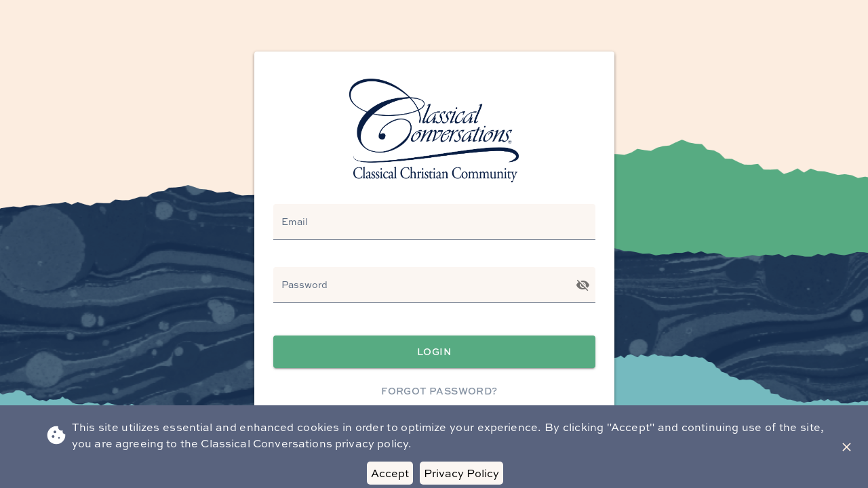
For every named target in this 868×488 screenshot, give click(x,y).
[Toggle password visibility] (583, 285)
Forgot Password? (440, 391)
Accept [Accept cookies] (390, 473)
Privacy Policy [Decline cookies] (461, 473)
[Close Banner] (847, 447)
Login (434, 352)
